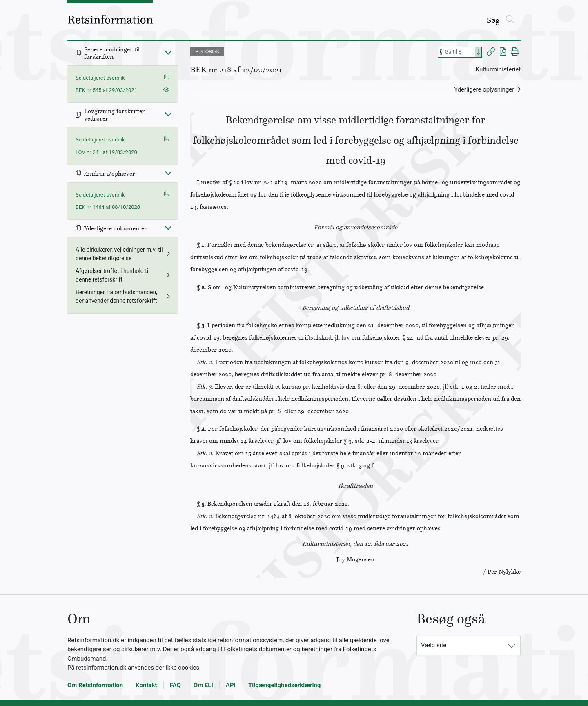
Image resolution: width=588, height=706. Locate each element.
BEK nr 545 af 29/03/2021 (106, 90)
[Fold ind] (168, 52)
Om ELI (203, 685)
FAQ (175, 685)
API (231, 685)
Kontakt (146, 685)
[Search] (479, 52)
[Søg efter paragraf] (459, 52)
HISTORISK (207, 51)
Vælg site (434, 645)
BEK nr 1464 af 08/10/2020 (108, 207)
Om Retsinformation (95, 685)
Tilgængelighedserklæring (284, 685)
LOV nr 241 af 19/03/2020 (106, 152)
